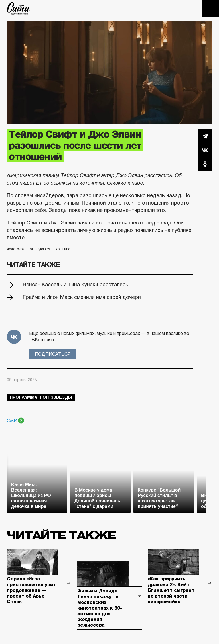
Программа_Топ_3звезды (41, 397)
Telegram (205, 136)
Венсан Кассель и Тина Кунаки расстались (76, 285)
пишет (27, 183)
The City (18, 8)
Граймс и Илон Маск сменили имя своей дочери (82, 297)
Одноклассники (205, 164)
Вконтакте (205, 150)
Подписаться (53, 354)
